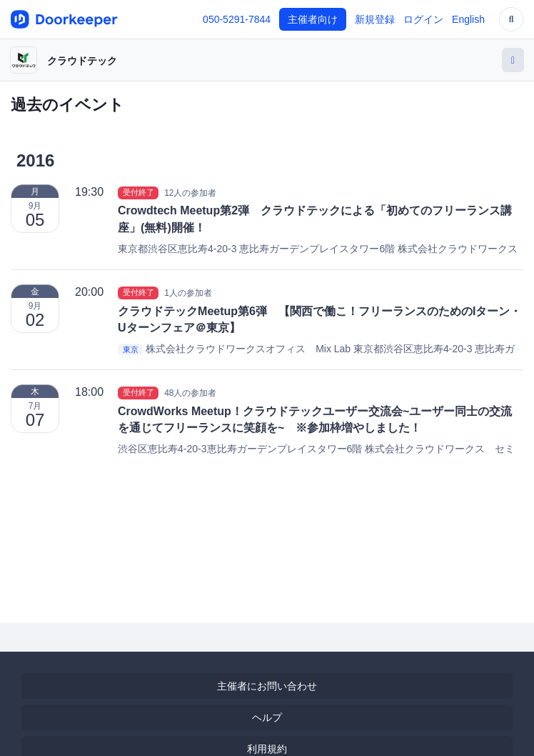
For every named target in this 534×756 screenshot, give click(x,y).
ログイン (423, 19)
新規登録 (375, 19)
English (468, 19)
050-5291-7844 (237, 19)
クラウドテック (82, 61)
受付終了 (138, 192)
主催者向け (313, 19)
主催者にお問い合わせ (267, 686)
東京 (131, 349)
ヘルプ (267, 717)
